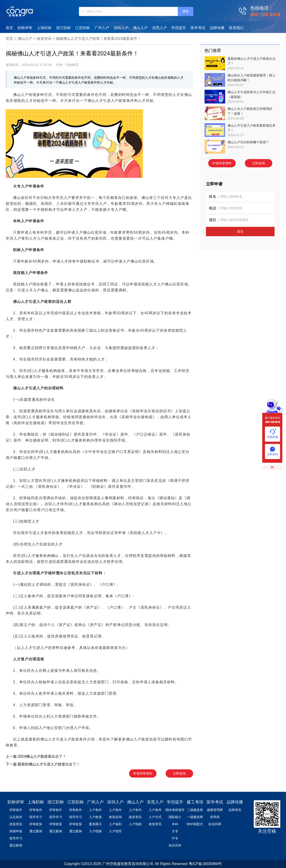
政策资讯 (44, 39)
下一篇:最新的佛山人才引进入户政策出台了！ (43, 764)
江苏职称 (83, 28)
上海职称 (44, 28)
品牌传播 (217, 28)
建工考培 (195, 802)
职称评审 (25, 28)
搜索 (186, 11)
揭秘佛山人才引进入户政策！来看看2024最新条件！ (98, 39)
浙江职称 (63, 28)
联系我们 (236, 28)
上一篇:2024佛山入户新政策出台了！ (36, 756)
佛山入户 (140, 28)
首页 (9, 28)
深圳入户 (121, 28)
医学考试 (198, 28)
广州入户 (102, 28)
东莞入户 (159, 28)
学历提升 (179, 28)
